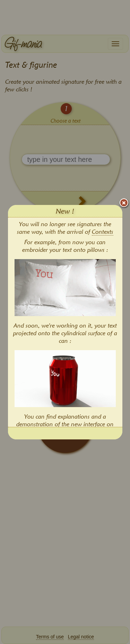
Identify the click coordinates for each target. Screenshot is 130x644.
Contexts (103, 232)
